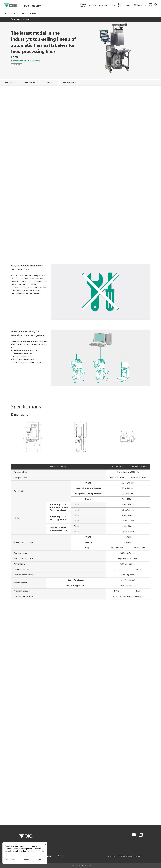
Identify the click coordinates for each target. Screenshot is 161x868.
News (60, 856)
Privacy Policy (111, 856)
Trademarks (139, 856)
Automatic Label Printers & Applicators (25, 61)
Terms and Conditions (125, 856)
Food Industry (16, 65)
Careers (48, 856)
